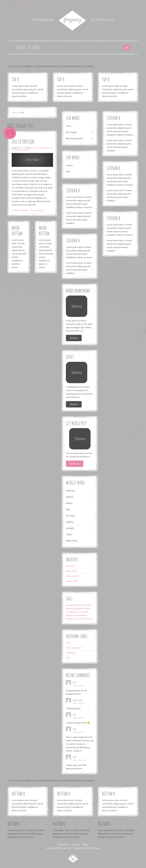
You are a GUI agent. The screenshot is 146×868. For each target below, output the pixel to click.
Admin (22, 148)
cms (78, 619)
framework (86, 605)
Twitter (69, 534)
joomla (85, 612)
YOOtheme (71, 653)
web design (71, 605)
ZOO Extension (23, 142)
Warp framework (73, 648)
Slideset (70, 497)
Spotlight (70, 528)
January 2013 (72, 581)
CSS (82, 619)
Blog (32, 3)
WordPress (26, 150)
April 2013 (71, 566)
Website (74, 338)
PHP (79, 605)
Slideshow (70, 491)
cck (67, 612)
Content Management (40, 148)
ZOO (68, 658)
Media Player (72, 541)
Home (14, 112)
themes (73, 612)
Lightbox (70, 522)
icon (74, 615)
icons (79, 612)
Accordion (70, 516)
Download (75, 464)
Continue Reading (20, 210)
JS (86, 619)
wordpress (71, 619)
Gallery (69, 503)
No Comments (37, 210)
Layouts (23, 3)
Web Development (74, 138)
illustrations (82, 615)
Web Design (71, 132)
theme (90, 619)
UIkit (36, 48)
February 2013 (73, 576)
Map (68, 509)
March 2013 (71, 571)
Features (13, 3)
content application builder (78, 609)
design (69, 615)
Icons (68, 643)
